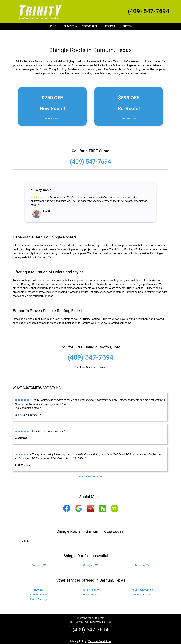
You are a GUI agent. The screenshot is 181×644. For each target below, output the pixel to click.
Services (71, 27)
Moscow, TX (142, 554)
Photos (127, 26)
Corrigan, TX (91, 554)
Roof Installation (90, 579)
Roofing (39, 579)
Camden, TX (39, 554)
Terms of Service (114, 643)
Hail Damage (90, 584)
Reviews (110, 26)
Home (53, 26)
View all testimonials (90, 466)
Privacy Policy (78, 630)
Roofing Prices (39, 584)
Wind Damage (142, 584)
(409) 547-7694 (148, 11)
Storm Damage (39, 589)
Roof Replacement (142, 579)
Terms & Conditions (100, 630)
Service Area (90, 26)
